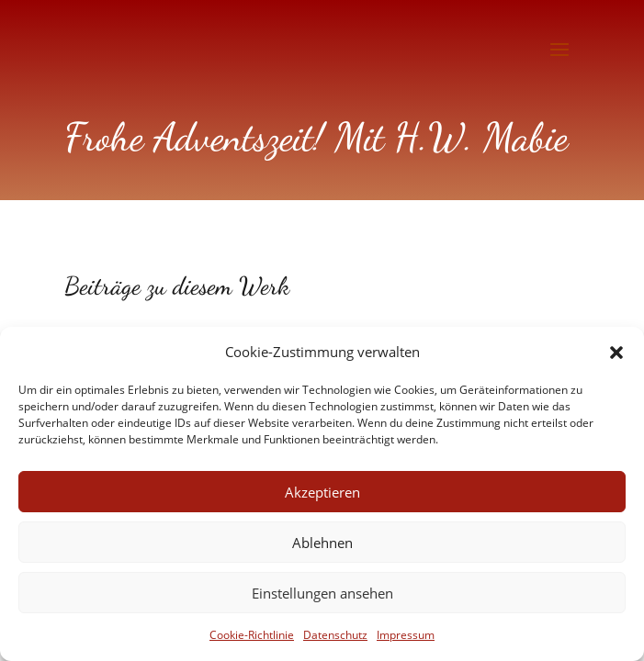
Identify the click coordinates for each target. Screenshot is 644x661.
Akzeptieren (322, 492)
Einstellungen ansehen (322, 593)
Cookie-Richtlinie (252, 635)
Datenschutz (335, 635)
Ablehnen (322, 543)
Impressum (406, 635)
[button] (616, 353)
